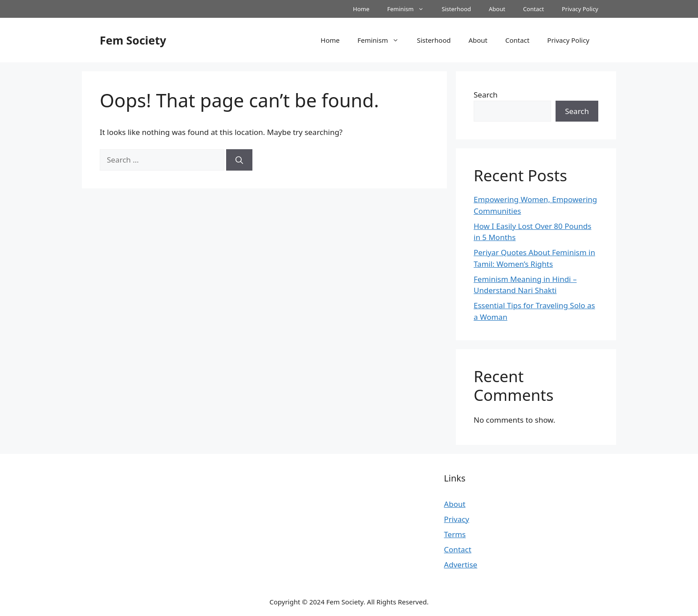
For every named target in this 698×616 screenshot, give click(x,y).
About (497, 9)
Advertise (461, 565)
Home (361, 9)
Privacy (457, 519)
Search (486, 95)
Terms (455, 534)
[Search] (239, 160)
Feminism (410, 9)
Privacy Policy (580, 9)
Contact (534, 9)
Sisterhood (456, 9)
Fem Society (133, 40)
